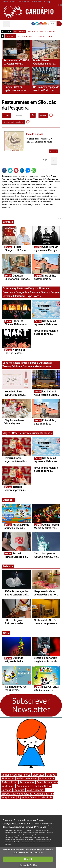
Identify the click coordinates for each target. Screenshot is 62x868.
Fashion (8, 566)
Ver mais (53, 151)
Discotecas (39, 775)
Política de (28, 865)
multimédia (22, 36)
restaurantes (20, 31)
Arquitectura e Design (25, 288)
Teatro (45, 292)
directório (11, 36)
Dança (55, 292)
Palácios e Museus (27, 778)
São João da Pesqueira (13, 122)
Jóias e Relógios (35, 790)
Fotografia (22, 292)
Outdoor (8, 500)
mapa (50, 36)
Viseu (43, 115)
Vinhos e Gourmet (23, 366)
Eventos (8, 222)
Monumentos (47, 778)
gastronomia (51, 31)
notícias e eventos (37, 36)
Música (7, 296)
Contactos (7, 820)
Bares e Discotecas (41, 363)
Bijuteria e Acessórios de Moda (35, 797)
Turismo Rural (31, 433)
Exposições (34, 296)
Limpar (6, 115)
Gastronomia (43, 366)
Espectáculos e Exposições (17, 794)
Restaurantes (21, 363)
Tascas (7, 366)
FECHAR (28, 859)
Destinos (46, 433)
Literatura (19, 296)
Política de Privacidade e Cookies (29, 820)
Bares (27, 775)
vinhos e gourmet (35, 31)
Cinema (35, 292)
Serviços (6, 790)
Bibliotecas (8, 778)
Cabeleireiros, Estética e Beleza (34, 786)
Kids (6, 633)
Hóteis (17, 433)
